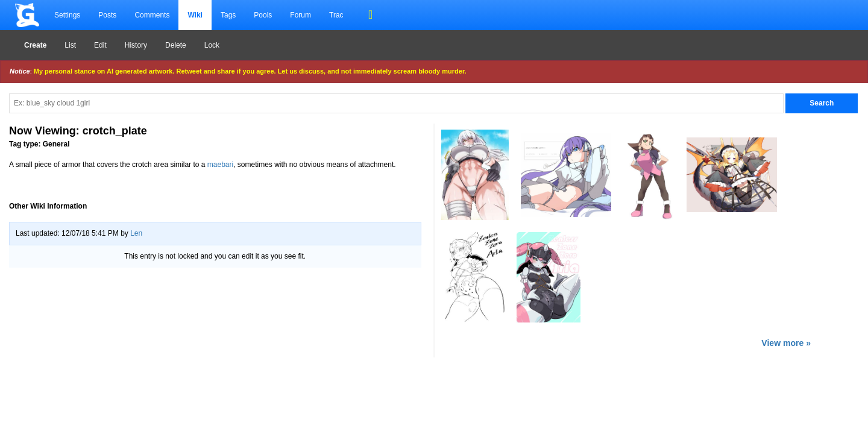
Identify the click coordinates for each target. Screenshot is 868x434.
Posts (107, 15)
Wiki (195, 15)
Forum (300, 15)
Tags (228, 15)
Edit (100, 45)
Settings (67, 15)
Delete (176, 45)
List (70, 45)
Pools (263, 15)
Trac (336, 15)
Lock (212, 45)
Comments (152, 15)
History (136, 45)
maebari (220, 165)
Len (136, 233)
